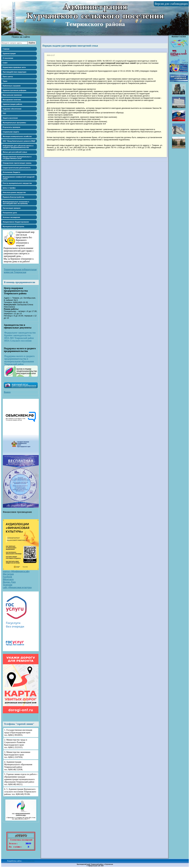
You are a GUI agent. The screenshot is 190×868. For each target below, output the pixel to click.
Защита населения (10, 118)
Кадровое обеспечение (12, 109)
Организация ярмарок (12, 208)
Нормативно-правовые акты (14, 67)
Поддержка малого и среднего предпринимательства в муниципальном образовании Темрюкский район (19, 360)
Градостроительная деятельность (17, 168)
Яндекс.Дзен (9, 582)
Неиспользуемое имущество (14, 192)
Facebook (7, 577)
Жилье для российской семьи (15, 152)
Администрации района (12, 104)
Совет (5, 63)
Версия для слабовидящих (171, 4)
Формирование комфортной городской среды (19, 178)
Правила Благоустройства (13, 197)
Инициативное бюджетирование (16, 222)
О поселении (8, 58)
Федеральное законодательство (20, 333)
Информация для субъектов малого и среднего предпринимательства (18, 147)
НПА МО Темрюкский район (19, 338)
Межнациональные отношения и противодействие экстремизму (16, 203)
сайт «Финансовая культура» (17, 587)
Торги (5, 81)
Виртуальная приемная (12, 95)
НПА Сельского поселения (18, 341)
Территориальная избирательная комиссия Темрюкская (20, 271)
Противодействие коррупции (14, 72)
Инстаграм (8, 574)
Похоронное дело (10, 213)
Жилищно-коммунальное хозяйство (17, 136)
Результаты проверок (11, 127)
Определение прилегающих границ (17, 163)
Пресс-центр (8, 77)
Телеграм (7, 585)
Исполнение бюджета (11, 172)
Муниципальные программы (14, 123)
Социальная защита (11, 132)
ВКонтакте (8, 579)
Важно (7, 392)
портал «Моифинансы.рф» (16, 571)
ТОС (4, 113)
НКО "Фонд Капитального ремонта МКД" (19, 141)
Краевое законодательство (18, 335)
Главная (6, 49)
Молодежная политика (12, 100)
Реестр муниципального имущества (17, 183)
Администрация (9, 53)
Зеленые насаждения (11, 217)
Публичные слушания (12, 86)
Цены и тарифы (9, 188)
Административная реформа (14, 90)
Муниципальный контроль (14, 226)
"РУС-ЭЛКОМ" (28, 861)
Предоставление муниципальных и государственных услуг (17, 158)
